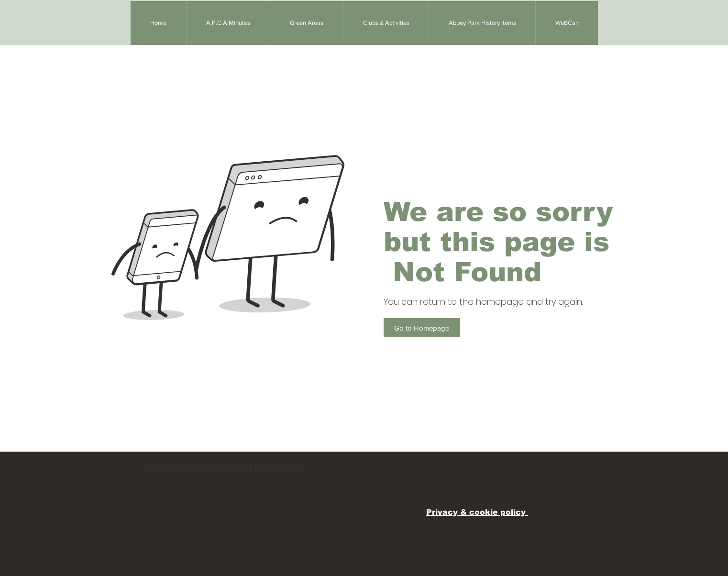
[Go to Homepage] (422, 328)
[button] (306, 23)
